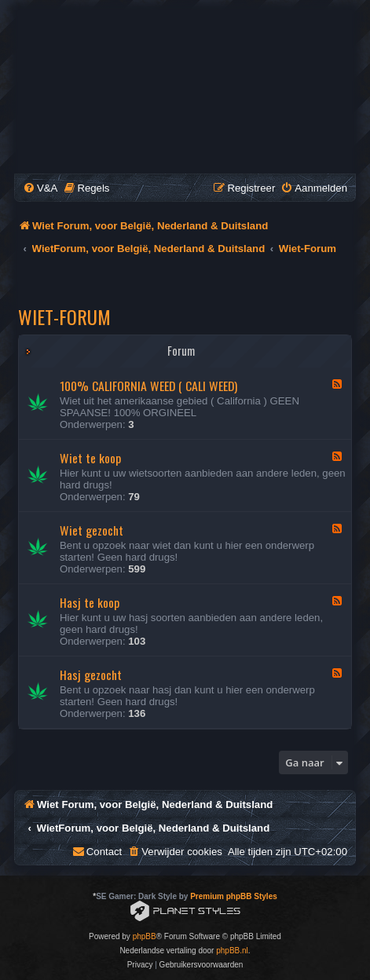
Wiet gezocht (92, 530)
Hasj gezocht (91, 675)
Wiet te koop (90, 458)
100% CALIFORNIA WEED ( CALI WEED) (148, 386)
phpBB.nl (232, 951)
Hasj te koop (90, 602)
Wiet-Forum (64, 316)
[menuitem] (40, 188)
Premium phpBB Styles (234, 896)
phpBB (145, 936)
